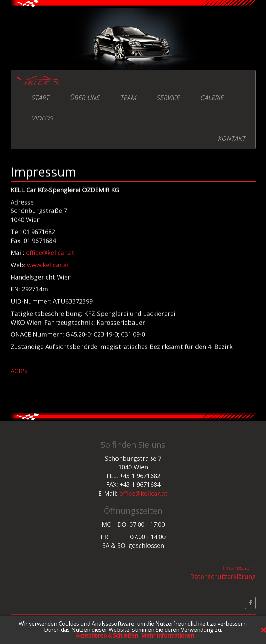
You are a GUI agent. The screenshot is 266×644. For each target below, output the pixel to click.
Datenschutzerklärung (223, 576)
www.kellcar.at (48, 264)
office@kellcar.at (50, 251)
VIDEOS (42, 118)
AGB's (19, 370)
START (40, 98)
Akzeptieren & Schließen (107, 636)
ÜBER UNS (84, 98)
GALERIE (212, 98)
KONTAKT (231, 138)
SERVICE (168, 98)
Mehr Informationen (168, 636)
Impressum (239, 568)
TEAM (128, 98)
